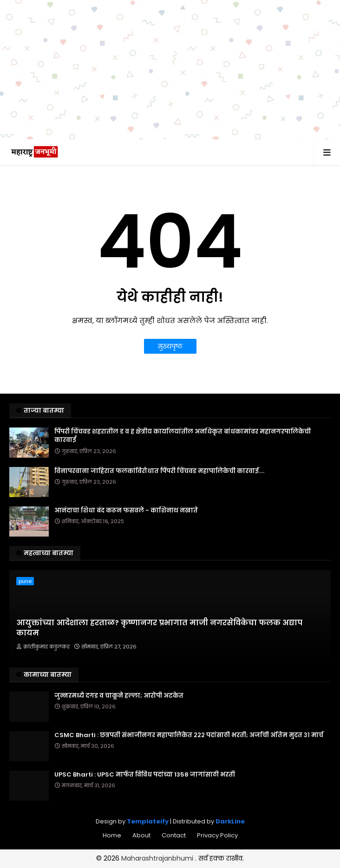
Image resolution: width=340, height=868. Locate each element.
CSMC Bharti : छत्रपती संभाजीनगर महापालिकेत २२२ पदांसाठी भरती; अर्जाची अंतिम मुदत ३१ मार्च (189, 735)
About (141, 835)
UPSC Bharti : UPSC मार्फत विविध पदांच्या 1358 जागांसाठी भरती (145, 775)
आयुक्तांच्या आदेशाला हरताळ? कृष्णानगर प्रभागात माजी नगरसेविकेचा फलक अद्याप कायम (159, 628)
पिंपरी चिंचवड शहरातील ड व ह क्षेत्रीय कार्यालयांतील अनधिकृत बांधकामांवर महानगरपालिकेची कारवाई (183, 436)
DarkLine (230, 821)
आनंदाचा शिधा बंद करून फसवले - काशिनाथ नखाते (126, 511)
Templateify (148, 821)
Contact (174, 835)
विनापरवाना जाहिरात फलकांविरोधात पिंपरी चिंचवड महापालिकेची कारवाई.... (159, 471)
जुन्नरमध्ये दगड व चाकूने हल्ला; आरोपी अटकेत (119, 696)
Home (112, 835)
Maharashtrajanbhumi (158, 858)
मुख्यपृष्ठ (170, 346)
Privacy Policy (217, 835)
